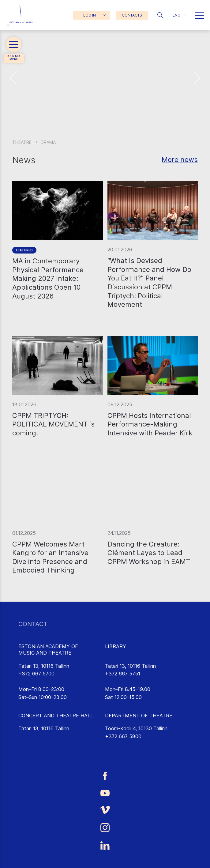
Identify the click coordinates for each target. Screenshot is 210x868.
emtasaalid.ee (34, 744)
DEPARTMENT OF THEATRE (139, 716)
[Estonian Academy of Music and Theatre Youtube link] (105, 793)
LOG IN (90, 15)
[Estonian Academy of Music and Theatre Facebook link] (105, 776)
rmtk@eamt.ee (122, 682)
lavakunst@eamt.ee (127, 744)
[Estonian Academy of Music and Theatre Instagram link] (105, 828)
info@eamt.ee (34, 682)
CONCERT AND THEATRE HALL (56, 716)
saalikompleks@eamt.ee (45, 736)
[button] (160, 15)
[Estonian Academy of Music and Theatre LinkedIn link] (105, 846)
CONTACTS (132, 15)
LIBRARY (116, 646)
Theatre (22, 142)
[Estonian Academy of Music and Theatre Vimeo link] (105, 810)
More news (180, 160)
